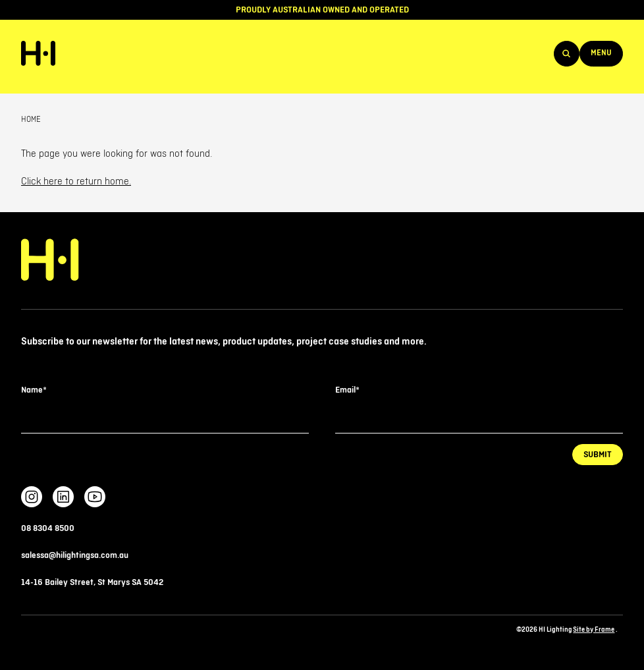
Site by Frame (594, 629)
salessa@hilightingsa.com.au (75, 555)
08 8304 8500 (48, 528)
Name (34, 390)
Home (31, 120)
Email (347, 390)
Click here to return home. (76, 182)
